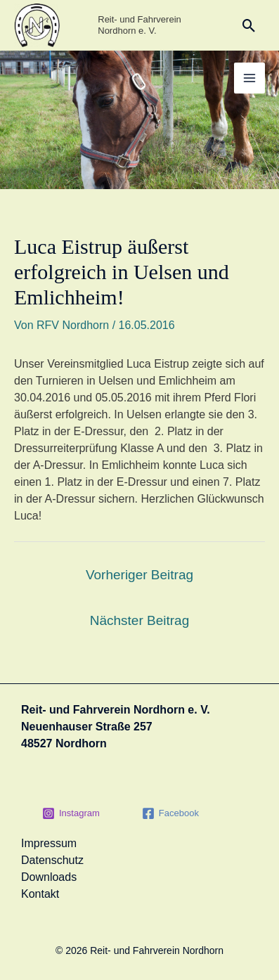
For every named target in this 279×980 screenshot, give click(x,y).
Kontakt (40, 894)
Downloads (49, 877)
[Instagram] (71, 813)
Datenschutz (52, 860)
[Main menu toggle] (249, 78)
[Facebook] (170, 813)
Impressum (49, 843)
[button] (249, 26)
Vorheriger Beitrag (139, 575)
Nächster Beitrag (140, 620)
